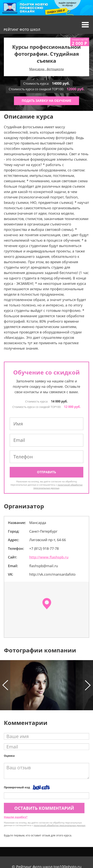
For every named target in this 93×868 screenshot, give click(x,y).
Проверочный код (17, 787)
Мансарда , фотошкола (46, 69)
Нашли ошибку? (16, 817)
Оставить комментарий (44, 808)
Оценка (9, 756)
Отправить (46, 472)
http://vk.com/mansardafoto (52, 574)
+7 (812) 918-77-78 (44, 548)
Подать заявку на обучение (46, 101)
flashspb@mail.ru (44, 566)
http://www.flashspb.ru (49, 557)
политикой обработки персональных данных (58, 486)
